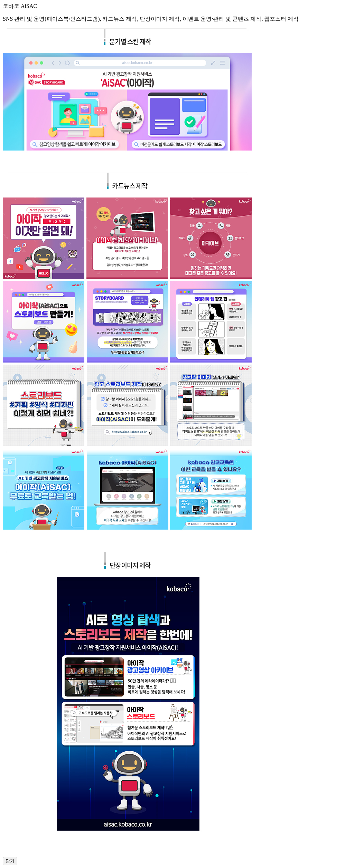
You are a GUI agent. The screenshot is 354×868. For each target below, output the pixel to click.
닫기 (10, 861)
